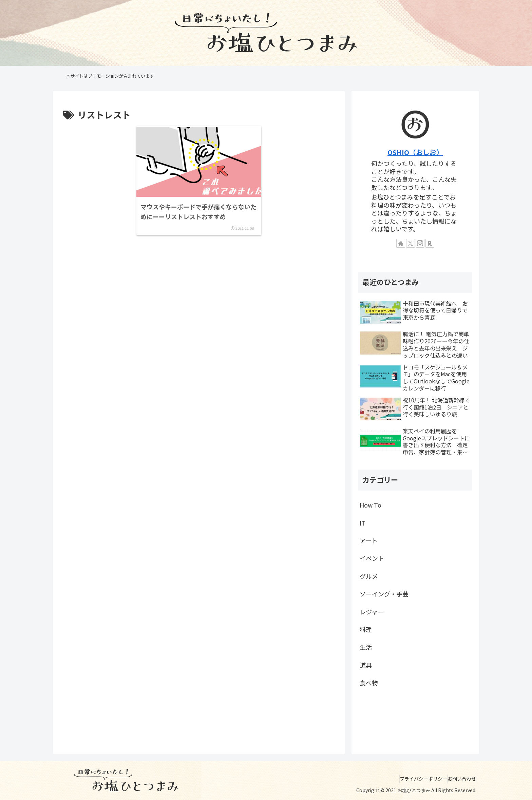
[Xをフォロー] (411, 243)
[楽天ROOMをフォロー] (430, 243)
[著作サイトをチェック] (401, 243)
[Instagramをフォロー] (420, 243)
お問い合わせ (458, 779)
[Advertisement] (199, 279)
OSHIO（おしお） (415, 152)
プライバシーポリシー (413, 779)
